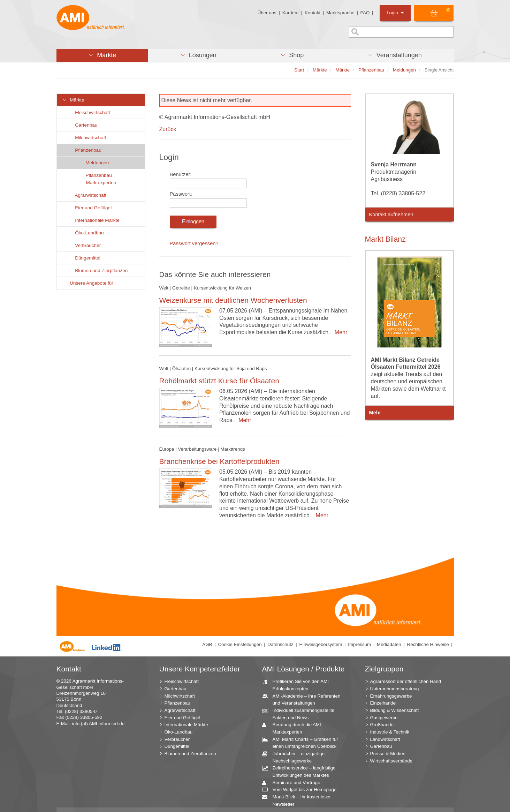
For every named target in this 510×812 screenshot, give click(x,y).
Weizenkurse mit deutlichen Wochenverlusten (233, 300)
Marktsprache (340, 13)
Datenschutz (280, 644)
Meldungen (93, 163)
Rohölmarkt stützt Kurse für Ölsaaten (219, 381)
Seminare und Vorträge (294, 783)
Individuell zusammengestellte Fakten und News (301, 714)
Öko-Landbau (86, 233)
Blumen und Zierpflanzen (98, 270)
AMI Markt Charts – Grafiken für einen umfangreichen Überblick (303, 743)
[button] (102, 55)
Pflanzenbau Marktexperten (97, 179)
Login (395, 13)
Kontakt (313, 13)
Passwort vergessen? (194, 243)
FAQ (365, 13)
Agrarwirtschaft (87, 195)
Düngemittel (84, 258)
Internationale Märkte (93, 220)
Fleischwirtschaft (89, 112)
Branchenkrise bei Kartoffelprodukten (219, 461)
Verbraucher (84, 245)
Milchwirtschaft (87, 138)
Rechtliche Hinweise (428, 644)
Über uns (267, 13)
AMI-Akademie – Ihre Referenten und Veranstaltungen (304, 699)
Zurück (168, 129)
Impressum (359, 644)
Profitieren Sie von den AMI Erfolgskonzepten (298, 685)
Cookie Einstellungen (240, 644)
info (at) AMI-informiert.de (98, 724)
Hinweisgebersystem (321, 644)
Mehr (339, 332)
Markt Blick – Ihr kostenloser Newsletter (299, 800)
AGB (207, 644)
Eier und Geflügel (90, 208)
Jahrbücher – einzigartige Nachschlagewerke (296, 757)
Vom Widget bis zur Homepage (302, 790)
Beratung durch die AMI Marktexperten (294, 728)
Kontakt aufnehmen (391, 215)
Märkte (73, 100)
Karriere (291, 13)
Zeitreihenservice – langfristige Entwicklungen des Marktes (302, 771)
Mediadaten (389, 644)
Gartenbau (82, 125)
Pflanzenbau (84, 150)
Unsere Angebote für (88, 283)
